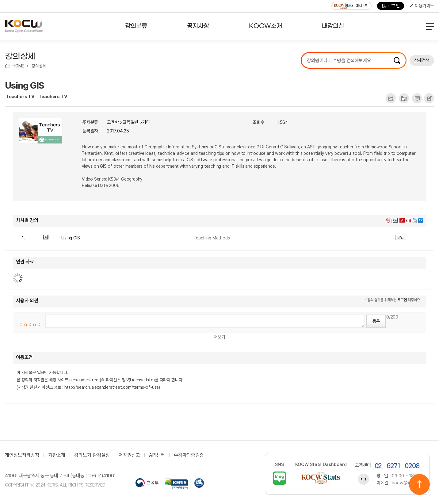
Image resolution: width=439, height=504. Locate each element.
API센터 (157, 455)
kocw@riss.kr (407, 483)
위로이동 (419, 484)
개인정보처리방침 (22, 455)
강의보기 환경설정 (92, 455)
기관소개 (57, 455)
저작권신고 (129, 455)
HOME (18, 66)
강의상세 (39, 66)
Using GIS (25, 85)
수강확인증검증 (189, 455)
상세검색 (422, 60)
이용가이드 (422, 6)
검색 (397, 60)
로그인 (391, 6)
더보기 (219, 337)
